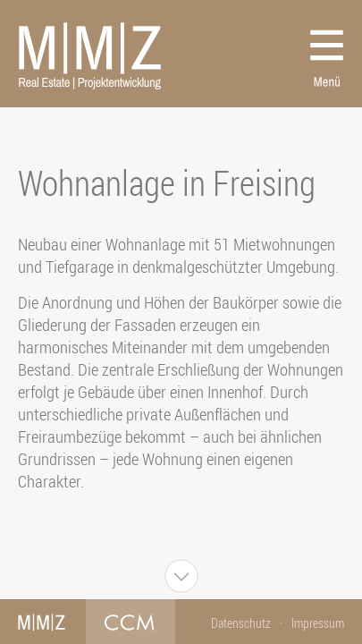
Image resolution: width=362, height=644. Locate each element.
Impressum (318, 623)
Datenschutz (241, 623)
